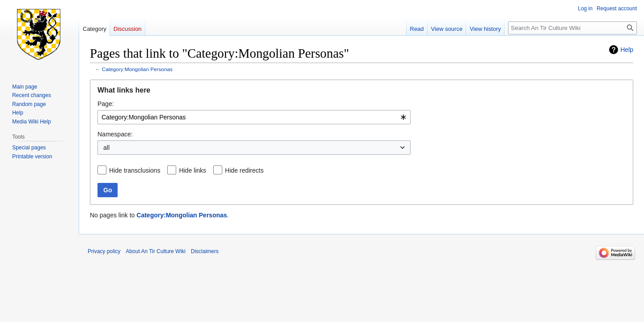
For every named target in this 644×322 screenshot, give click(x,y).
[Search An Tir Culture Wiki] (572, 28)
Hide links (193, 170)
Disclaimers (205, 251)
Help (627, 50)
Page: (106, 104)
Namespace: (115, 134)
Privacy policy (104, 251)
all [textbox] (106, 148)
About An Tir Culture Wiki (155, 251)
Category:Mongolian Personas (137, 69)
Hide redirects (244, 170)
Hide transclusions (135, 170)
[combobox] (254, 117)
